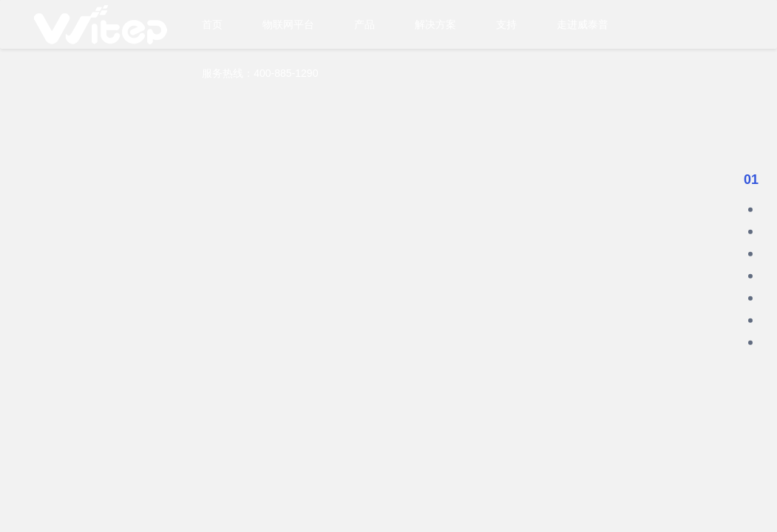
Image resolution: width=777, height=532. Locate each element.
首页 (212, 24)
